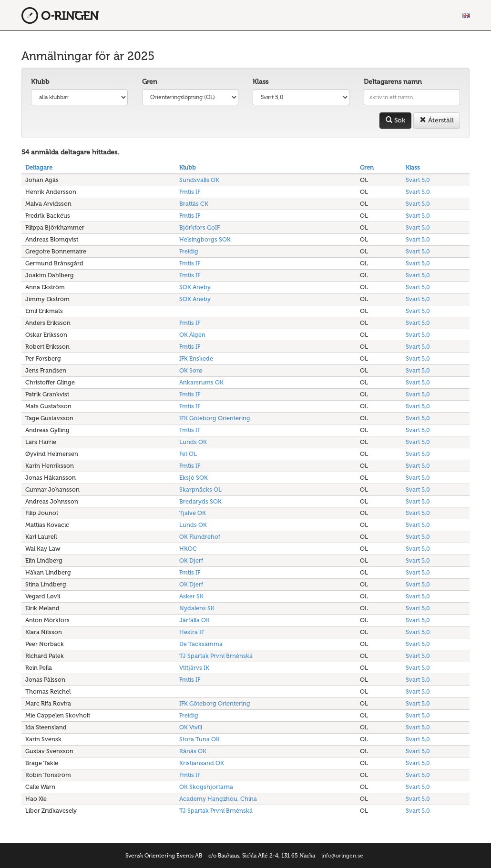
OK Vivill (191, 727)
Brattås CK (194, 204)
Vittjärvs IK (194, 668)
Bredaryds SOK (200, 501)
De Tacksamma (201, 644)
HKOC (188, 549)
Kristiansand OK (202, 763)
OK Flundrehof (200, 537)
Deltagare (39, 167)
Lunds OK (193, 442)
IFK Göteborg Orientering (215, 418)
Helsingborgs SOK (205, 239)
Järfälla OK (194, 620)
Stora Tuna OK (199, 739)
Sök (395, 120)
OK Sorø (191, 370)
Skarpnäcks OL (200, 490)
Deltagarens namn (393, 82)
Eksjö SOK (194, 478)
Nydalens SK (197, 608)
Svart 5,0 (418, 180)
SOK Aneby (195, 287)
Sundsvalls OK (199, 180)
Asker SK (191, 596)
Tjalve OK (193, 513)
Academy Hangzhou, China (218, 799)
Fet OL (188, 454)
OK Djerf (191, 560)
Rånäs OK (193, 751)
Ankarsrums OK (201, 382)
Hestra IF (192, 632)
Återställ (437, 120)
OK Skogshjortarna (206, 787)
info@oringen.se (342, 856)
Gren (150, 82)
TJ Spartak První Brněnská (216, 656)
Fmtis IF (190, 192)
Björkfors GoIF (199, 227)
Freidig (189, 251)
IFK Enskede (196, 358)
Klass (261, 82)
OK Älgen (192, 335)
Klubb (40, 82)
